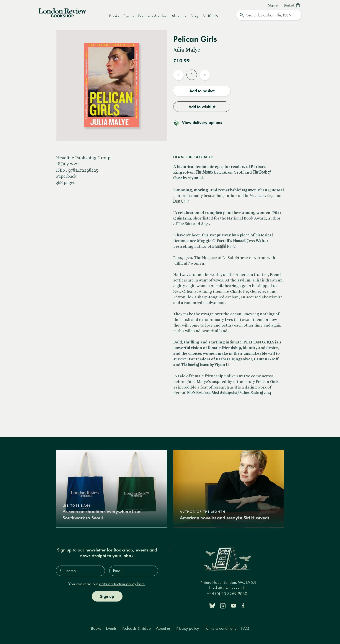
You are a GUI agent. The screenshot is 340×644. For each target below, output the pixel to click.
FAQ (245, 628)
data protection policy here (122, 584)
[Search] (269, 15)
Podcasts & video (153, 16)
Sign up (107, 596)
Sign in (273, 5)
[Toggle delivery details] (200, 122)
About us (179, 16)
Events (129, 16)
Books (114, 16)
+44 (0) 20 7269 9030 (227, 593)
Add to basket (202, 91)
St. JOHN (211, 16)
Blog (194, 16)
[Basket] (293, 6)
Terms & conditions (220, 628)
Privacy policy (187, 628)
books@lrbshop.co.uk (227, 588)
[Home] (62, 12)
